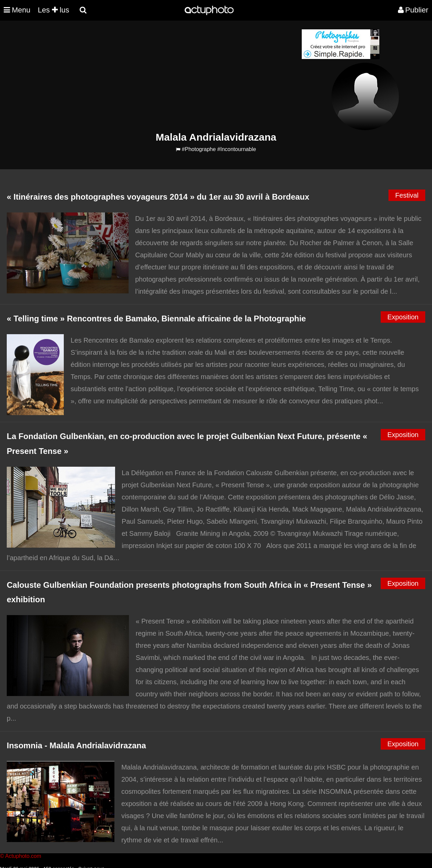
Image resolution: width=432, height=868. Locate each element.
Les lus (53, 10)
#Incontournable (237, 149)
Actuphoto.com (23, 856)
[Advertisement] (175, 76)
